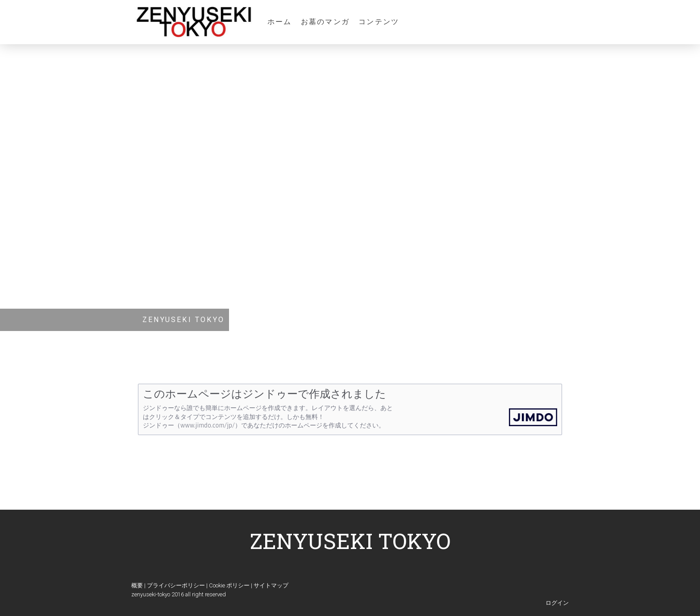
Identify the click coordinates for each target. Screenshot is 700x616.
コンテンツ (379, 22)
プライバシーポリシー (176, 585)
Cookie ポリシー (229, 585)
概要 (137, 585)
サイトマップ (271, 585)
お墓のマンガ (325, 22)
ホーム (280, 22)
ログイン (557, 603)
